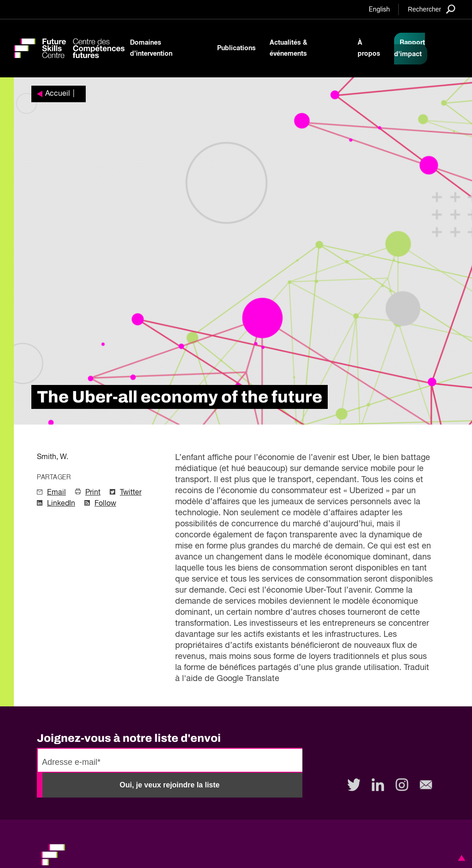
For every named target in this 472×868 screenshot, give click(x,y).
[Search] (432, 9)
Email (56, 493)
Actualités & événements (289, 48)
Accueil (58, 94)
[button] (460, 858)
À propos (369, 48)
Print (93, 493)
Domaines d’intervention (151, 48)
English (379, 10)
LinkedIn (61, 504)
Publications (236, 48)
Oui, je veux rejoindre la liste (170, 785)
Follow (105, 504)
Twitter (131, 493)
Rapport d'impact (410, 49)
